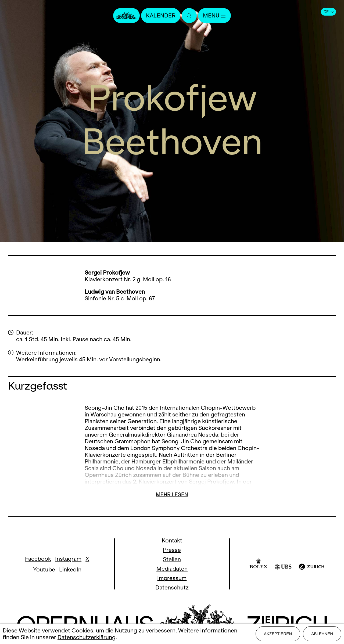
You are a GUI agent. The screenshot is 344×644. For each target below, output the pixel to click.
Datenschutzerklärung (87, 637)
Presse (172, 550)
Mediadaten (172, 569)
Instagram (68, 559)
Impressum (172, 578)
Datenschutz (172, 587)
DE (329, 12)
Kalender (161, 15)
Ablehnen (322, 634)
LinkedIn (70, 569)
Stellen (172, 559)
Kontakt (172, 540)
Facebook (38, 559)
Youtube (44, 569)
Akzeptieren (278, 634)
